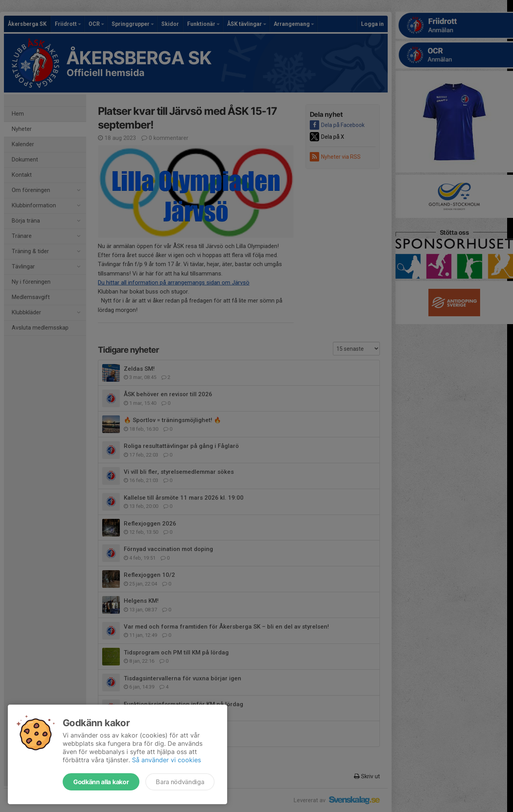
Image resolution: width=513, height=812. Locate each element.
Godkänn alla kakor (101, 782)
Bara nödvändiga (180, 782)
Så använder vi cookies (166, 760)
